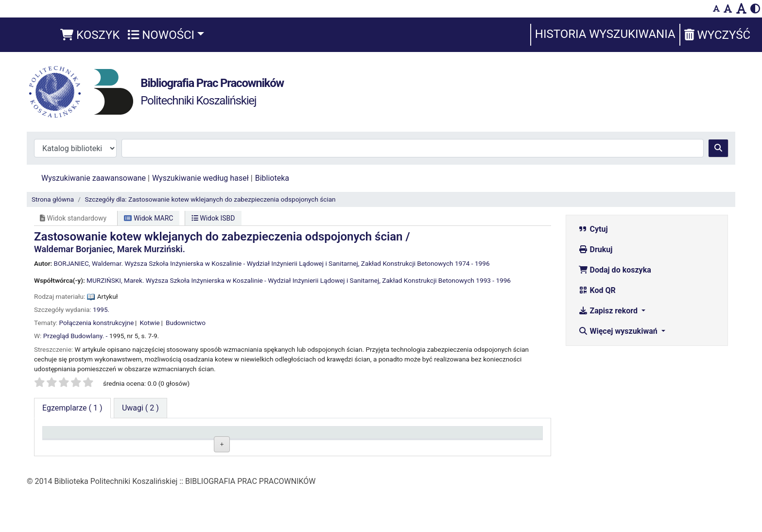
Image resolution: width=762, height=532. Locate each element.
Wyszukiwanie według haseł (200, 178)
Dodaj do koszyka (615, 270)
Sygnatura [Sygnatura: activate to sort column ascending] (264, 437)
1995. (101, 309)
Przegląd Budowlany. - (76, 336)
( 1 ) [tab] (72, 408)
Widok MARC (148, 218)
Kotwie (150, 323)
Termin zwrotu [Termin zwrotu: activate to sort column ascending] (471, 437)
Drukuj (596, 249)
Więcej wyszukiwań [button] (619, 331)
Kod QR (597, 290)
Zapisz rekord (609, 311)
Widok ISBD (213, 218)
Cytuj (593, 229)
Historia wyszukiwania (605, 34)
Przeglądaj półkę (294, 460)
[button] (90, 35)
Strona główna (53, 199)
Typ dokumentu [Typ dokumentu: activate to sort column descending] (73, 437)
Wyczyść (717, 35)
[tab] (140, 408)
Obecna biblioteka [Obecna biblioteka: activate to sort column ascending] (177, 437)
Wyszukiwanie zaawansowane (94, 178)
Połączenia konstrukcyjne (97, 323)
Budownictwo (186, 323)
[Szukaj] (718, 148)
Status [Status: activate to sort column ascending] (359, 437)
